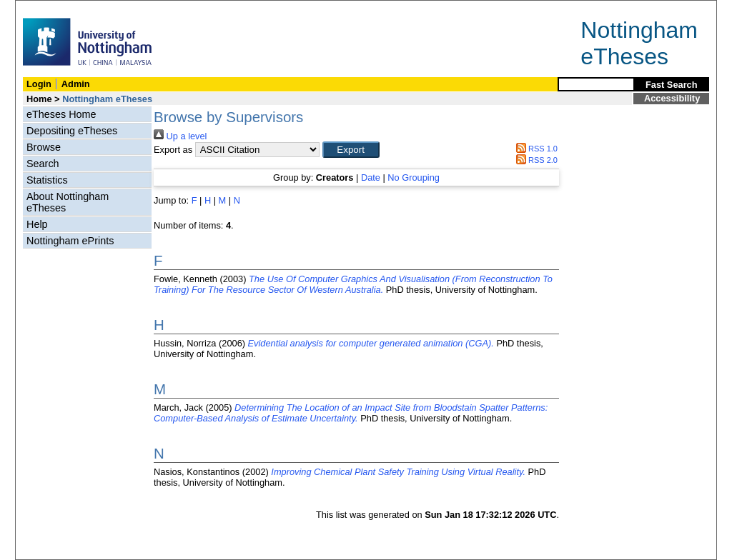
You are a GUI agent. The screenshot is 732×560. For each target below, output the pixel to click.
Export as (173, 150)
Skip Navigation (47, 8)
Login (39, 84)
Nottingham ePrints (70, 241)
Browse (44, 147)
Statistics (47, 180)
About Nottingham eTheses (68, 202)
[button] (351, 150)
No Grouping (414, 177)
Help (37, 224)
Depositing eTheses (72, 131)
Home (39, 99)
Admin (76, 84)
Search (43, 164)
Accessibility (672, 98)
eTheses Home (61, 114)
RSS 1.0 (535, 149)
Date (371, 177)
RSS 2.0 (535, 160)
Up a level (180, 136)
